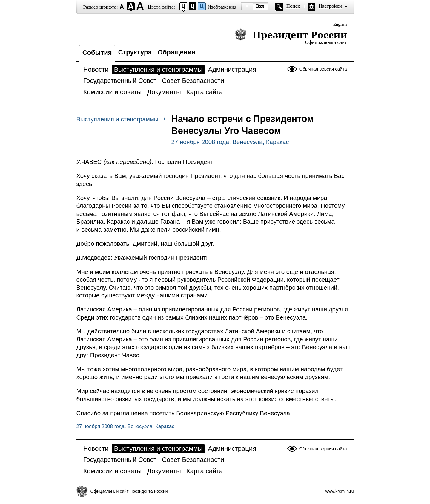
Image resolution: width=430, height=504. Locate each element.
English (340, 24)
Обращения (177, 52)
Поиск (293, 6)
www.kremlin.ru (340, 491)
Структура (135, 52)
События (97, 52)
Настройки (330, 6)
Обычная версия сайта (323, 69)
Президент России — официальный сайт (291, 37)
